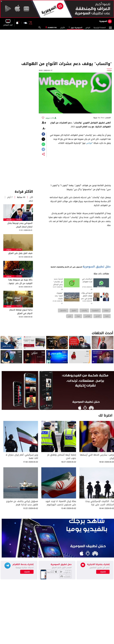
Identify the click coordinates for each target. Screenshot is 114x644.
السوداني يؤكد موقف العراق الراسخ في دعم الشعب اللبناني (87, 297)
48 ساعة (21, 197)
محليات (9, 250)
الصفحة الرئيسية (100, 28)
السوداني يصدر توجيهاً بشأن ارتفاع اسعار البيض (20, 225)
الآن (31, 197)
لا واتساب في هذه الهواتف (87, 280)
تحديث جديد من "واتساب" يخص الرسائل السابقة (58, 283)
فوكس (89, 143)
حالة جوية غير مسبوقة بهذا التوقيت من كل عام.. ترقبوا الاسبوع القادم (20, 282)
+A (44, 123)
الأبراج (63, 28)
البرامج (88, 28)
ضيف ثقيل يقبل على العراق (20, 253)
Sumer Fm (52, 28)
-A (44, 129)
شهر (31, 201)
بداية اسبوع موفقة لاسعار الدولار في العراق (21, 312)
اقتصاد (9, 220)
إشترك (27, 572)
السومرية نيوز (75, 28)
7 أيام (10, 197)
